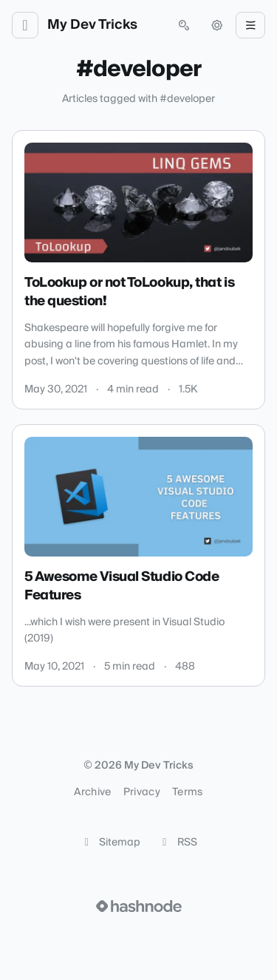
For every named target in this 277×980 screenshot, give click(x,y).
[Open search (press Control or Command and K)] (184, 25)
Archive (92, 792)
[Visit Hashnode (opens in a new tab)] (139, 906)
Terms (188, 792)
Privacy (142, 792)
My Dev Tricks (92, 25)
